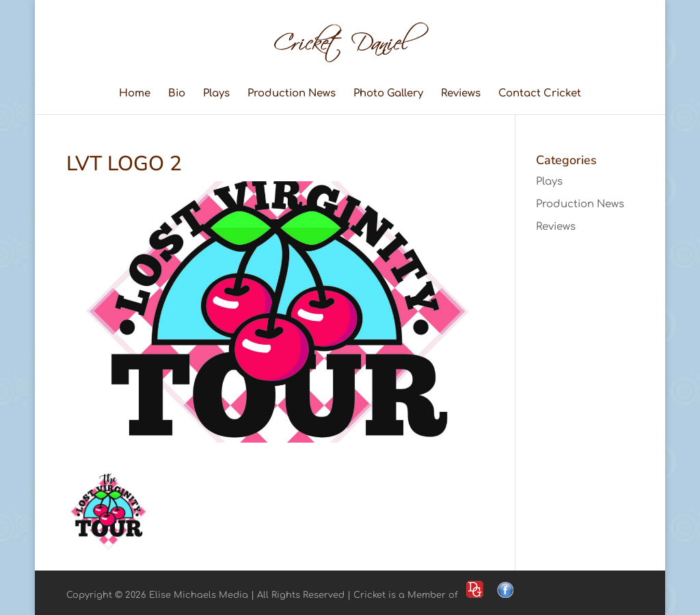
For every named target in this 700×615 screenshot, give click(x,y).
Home (135, 94)
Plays (216, 94)
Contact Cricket (540, 94)
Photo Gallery (388, 94)
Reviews (461, 94)
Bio (177, 94)
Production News (292, 94)
